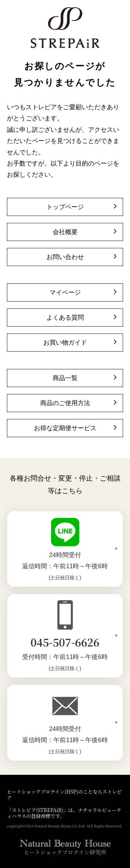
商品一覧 (65, 378)
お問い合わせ (65, 257)
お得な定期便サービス (65, 428)
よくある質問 (65, 318)
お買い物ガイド (65, 343)
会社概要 (65, 232)
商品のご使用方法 (65, 403)
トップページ (65, 207)
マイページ (65, 292)
